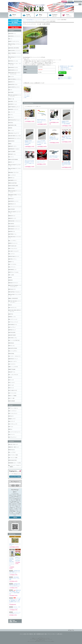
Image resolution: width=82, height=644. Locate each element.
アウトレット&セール (14, 408)
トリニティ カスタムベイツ (15, 356)
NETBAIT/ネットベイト (14, 201)
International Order (13, 460)
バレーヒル (12, 131)
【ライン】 (12, 388)
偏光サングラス (13, 419)
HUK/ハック (12, 162)
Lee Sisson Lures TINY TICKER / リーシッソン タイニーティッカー (15, 572)
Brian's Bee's (12, 188)
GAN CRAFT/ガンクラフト (15, 87)
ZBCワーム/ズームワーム (14, 41)
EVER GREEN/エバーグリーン (15, 79)
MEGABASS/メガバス (14, 70)
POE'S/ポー (12, 199)
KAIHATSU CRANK (13, 348)
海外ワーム (12, 262)
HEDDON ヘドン (13, 34)
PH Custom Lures (13, 246)
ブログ (41, 15)
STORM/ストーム (13, 234)
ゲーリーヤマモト (13, 264)
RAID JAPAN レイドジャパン (15, 51)
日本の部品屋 (12, 401)
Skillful (11, 128)
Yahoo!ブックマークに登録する (66, 77)
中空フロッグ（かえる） (14, 272)
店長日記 (15, 518)
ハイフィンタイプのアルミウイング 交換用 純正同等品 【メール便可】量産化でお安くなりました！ (15, 600)
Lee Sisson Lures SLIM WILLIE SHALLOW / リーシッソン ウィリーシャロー (12, 562)
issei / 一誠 (12, 99)
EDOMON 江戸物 (13, 125)
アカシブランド (13, 327)
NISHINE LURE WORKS (14, 48)
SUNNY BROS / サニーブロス (15, 136)
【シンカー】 (12, 383)
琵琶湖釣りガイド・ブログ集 (15, 463)
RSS (14, 620)
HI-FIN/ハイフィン (13, 259)
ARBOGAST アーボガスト (15, 149)
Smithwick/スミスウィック (15, 229)
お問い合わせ (54, 15)
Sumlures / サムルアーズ (14, 133)
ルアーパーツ (12, 435)
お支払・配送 (28, 15)
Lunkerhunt (12, 224)
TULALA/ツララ (13, 289)
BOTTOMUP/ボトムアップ (15, 107)
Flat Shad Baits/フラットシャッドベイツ (34, 20)
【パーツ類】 (12, 398)
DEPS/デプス (12, 82)
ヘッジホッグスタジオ (14, 375)
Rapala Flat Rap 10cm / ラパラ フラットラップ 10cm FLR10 (42, 121)
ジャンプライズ (13, 175)
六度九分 (11, 123)
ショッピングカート (68, 15)
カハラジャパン (13, 267)
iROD (11, 277)
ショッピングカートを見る (15, 477)
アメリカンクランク (31, 21)
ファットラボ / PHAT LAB (15, 340)
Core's (11, 377)
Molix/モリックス (13, 218)
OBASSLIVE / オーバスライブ (15, 138)
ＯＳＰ (11, 90)
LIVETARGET (12, 209)
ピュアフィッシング (13, 319)
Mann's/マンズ (12, 216)
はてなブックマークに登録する (66, 79)
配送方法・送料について (14, 447)
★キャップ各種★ (13, 396)
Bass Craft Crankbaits (14, 159)
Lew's (11, 305)
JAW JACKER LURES (14, 186)
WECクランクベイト (14, 243)
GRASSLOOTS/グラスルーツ (15, 120)
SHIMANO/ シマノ (13, 270)
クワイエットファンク (14, 322)
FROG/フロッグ (13, 330)
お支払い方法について (14, 444)
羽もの (11, 429)
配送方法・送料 (33, 634)
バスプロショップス (13, 424)
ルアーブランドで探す (14, 455)
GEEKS (11, 280)
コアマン (11, 115)
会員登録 (64, 2)
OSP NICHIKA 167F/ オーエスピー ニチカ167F (14, 578)
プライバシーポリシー (52, 634)
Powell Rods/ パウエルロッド (15, 292)
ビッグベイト (12, 254)
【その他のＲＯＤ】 (13, 390)
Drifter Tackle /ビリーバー (14, 256)
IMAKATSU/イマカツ (14, 85)
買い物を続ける (63, 71)
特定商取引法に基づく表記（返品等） (67, 66)
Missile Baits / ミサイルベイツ (15, 221)
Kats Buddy (12, 354)
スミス (11, 39)
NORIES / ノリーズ (13, 102)
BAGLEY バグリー (13, 146)
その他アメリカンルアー (14, 251)
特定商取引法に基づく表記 (42, 634)
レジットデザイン (13, 241)
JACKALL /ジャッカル (14, 61)
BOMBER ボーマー (13, 180)
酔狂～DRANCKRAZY (14, 298)
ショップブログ (13, 452)
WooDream (12, 343)
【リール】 (12, 385)
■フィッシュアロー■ (14, 367)
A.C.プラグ (12, 77)
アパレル (11, 427)
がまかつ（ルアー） (13, 361)
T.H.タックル (12, 346)
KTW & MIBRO (13, 152)
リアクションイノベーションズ (16, 207)
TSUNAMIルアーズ (13, 325)
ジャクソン (12, 157)
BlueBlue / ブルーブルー (14, 172)
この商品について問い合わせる (66, 69)
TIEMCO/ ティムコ (13, 104)
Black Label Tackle (13, 183)
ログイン (70, 2)
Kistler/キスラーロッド (14, 283)
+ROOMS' (12, 92)
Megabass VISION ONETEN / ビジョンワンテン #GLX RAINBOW (66, 123)
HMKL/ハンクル (13, 317)
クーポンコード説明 (13, 458)
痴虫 (11, 144)
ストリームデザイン (13, 351)
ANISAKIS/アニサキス (14, 67)
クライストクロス (13, 393)
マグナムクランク (13, 437)
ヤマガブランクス (13, 308)
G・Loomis (12, 275)
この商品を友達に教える (64, 68)
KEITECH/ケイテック (14, 359)
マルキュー (12, 117)
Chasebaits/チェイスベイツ (15, 226)
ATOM (15, 622)
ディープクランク (13, 411)
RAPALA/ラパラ (13, 204)
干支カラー (12, 416)
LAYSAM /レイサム (13, 338)
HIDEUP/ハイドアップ (14, 109)
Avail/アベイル (12, 372)
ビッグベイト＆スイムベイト (15, 432)
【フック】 (12, 380)
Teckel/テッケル (13, 154)
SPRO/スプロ (12, 231)
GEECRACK (12, 141)
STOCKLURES (13, 332)
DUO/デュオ (12, 178)
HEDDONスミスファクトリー (15, 36)
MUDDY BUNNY (13, 335)
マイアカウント (78, 2)
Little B (44, 20)
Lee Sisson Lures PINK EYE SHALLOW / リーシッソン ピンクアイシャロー (15, 585)
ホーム (15, 15)
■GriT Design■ (12, 369)
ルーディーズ (12, 112)
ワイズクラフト (13, 364)
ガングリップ (12, 421)
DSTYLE (11, 314)
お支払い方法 (26, 634)
